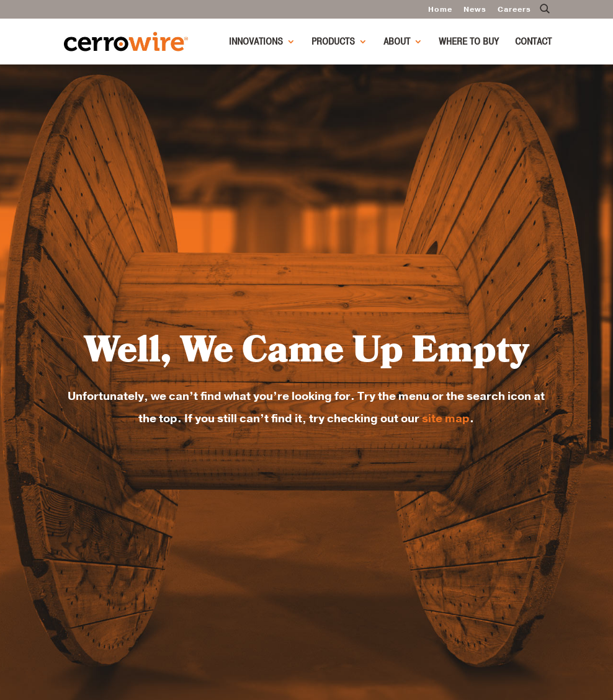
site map (446, 419)
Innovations (256, 43)
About (397, 43)
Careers (514, 10)
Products (333, 43)
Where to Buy (469, 43)
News (475, 10)
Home (440, 10)
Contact (533, 43)
